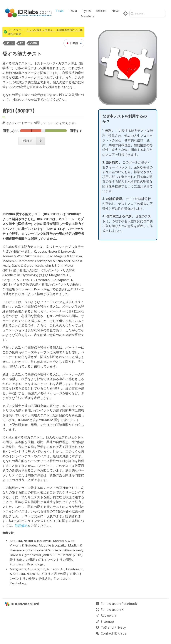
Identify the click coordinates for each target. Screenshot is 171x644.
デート (10, 43)
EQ (22, 43)
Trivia (73, 11)
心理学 (34, 43)
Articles (101, 11)
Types (86, 11)
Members (88, 16)
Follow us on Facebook (119, 604)
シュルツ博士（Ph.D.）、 (41, 30)
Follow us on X (112, 610)
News (115, 11)
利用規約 (21, 525)
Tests (60, 11)
